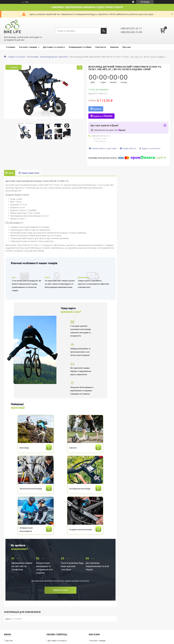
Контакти (101, 47)
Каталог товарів (28, 47)
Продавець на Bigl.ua (87, 639)
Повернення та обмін (80, 47)
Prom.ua (101, 636)
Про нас (127, 47)
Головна (11, 47)
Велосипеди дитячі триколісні (54, 57)
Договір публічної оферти (17, 626)
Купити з (103, 116)
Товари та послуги (17, 57)
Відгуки (93, 618)
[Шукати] (104, 31)
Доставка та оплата (54, 47)
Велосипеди (33, 57)
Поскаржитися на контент (105, 641)
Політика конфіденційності (18, 622)
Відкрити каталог (60, 563)
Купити (97, 109)
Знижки (114, 47)
